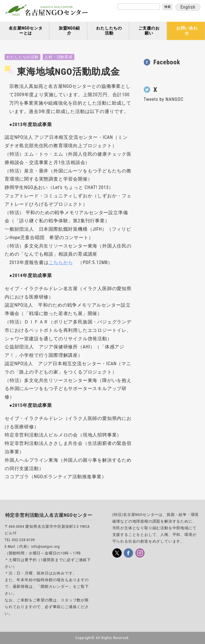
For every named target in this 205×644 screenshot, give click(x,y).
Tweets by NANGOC (164, 99)
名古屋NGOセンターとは (26, 31)
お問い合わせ (187, 31)
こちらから (61, 262)
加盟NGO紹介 (69, 31)
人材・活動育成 (59, 57)
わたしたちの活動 (109, 31)
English (188, 7)
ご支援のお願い (149, 31)
